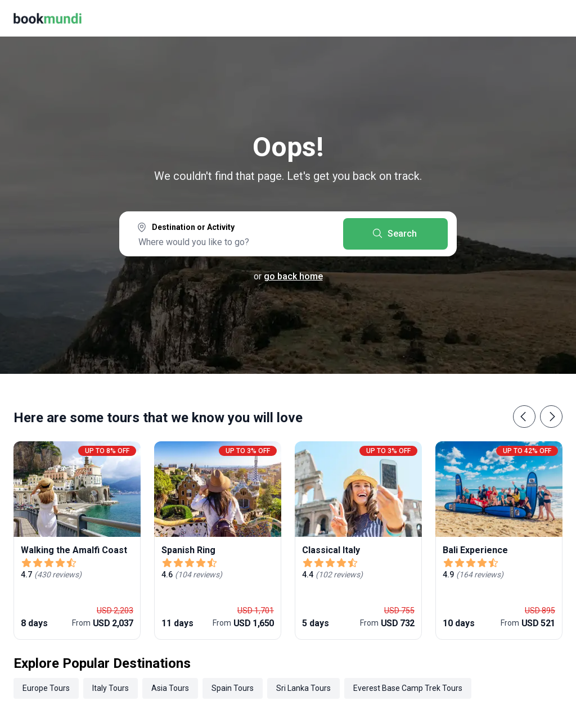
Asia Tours (170, 688)
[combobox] (231, 235)
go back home (293, 276)
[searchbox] (231, 242)
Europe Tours (46, 688)
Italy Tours (111, 688)
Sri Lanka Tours (303, 688)
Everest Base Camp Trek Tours (408, 688)
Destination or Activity (193, 227)
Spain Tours (233, 688)
